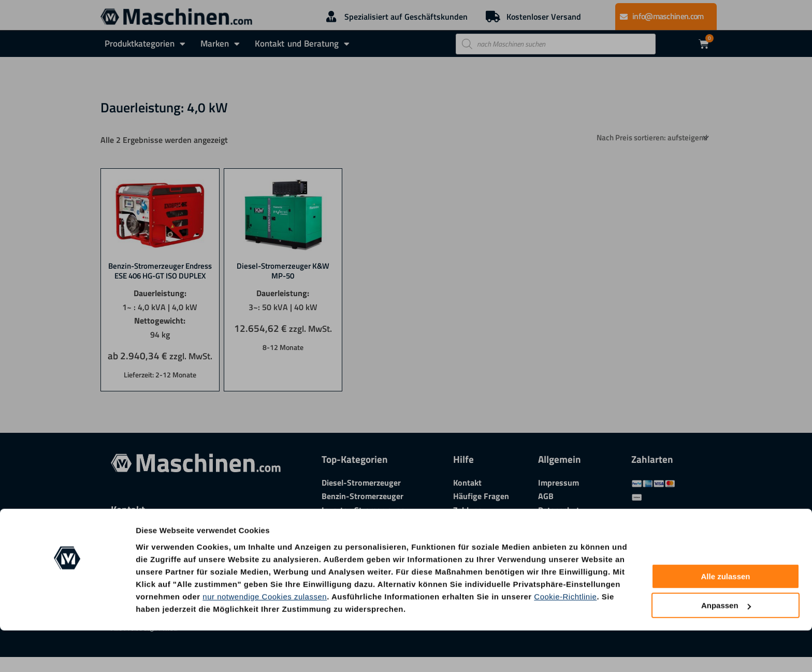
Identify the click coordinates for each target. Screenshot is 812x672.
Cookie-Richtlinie (565, 638)
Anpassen (726, 647)
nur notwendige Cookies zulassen (265, 638)
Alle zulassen (725, 618)
